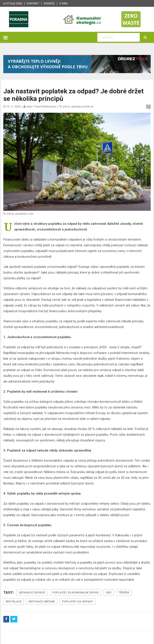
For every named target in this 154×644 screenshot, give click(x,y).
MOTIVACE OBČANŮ (42, 601)
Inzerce (49, 3)
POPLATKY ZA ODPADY (78, 601)
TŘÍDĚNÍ (124, 592)
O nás (63, 3)
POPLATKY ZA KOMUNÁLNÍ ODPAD (76, 592)
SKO (109, 592)
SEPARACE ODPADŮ (32, 592)
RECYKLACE (14, 601)
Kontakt (33, 3)
